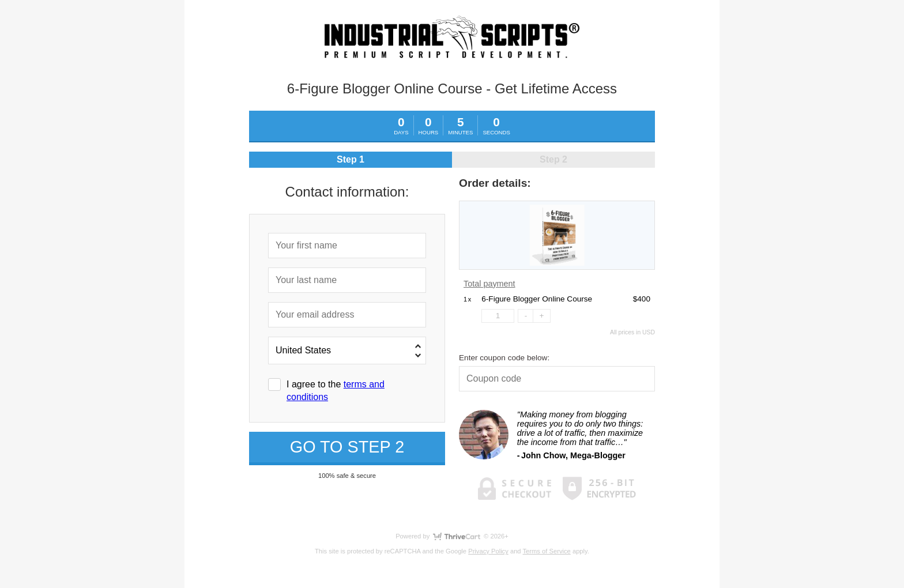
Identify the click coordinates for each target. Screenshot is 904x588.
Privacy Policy (488, 551)
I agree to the (336, 391)
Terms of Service (547, 551)
